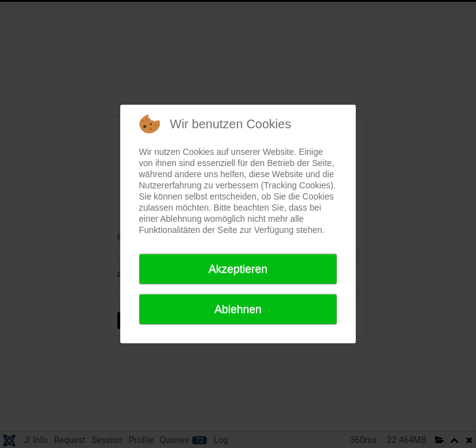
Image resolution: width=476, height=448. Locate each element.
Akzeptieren (238, 269)
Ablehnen (238, 309)
